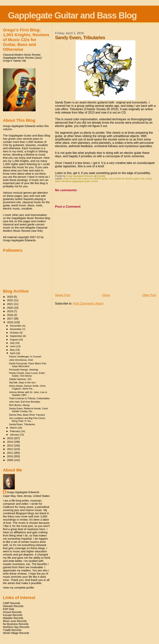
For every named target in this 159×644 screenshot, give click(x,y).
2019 (10, 311)
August (14, 340)
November (16, 329)
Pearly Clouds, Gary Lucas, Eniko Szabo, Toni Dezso (27, 374)
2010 (10, 456)
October (15, 333)
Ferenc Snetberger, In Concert (25, 357)
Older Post (149, 295)
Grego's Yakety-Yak (14, 61)
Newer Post (63, 295)
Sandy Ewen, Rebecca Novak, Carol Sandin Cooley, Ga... (29, 410)
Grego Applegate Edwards (23, 492)
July (13, 343)
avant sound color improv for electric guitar (85, 179)
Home (106, 295)
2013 (10, 446)
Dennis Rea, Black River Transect (27, 415)
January (15, 435)
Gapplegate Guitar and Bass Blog (72, 15)
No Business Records (16, 624)
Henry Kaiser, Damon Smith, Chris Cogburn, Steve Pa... (27, 387)
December (16, 326)
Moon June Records (15, 621)
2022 (10, 300)
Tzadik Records (12, 630)
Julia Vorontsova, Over (21, 360)
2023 (10, 297)
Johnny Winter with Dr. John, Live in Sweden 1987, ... (28, 394)
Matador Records (13, 618)
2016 (10, 322)
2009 (10, 460)
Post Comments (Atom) (88, 304)
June (13, 346)
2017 (10, 319)
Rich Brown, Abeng (19, 405)
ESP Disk (9, 609)
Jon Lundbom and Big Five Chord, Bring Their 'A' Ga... (27, 420)
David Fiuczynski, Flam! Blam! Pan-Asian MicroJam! (28, 365)
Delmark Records (13, 606)
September (16, 336)
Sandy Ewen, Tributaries (22, 424)
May (13, 350)
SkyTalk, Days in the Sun (22, 382)
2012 (10, 449)
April (13, 353)
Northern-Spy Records (16, 627)
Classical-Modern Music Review (22, 55)
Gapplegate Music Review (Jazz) (22, 58)
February (15, 431)
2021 (10, 304)
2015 (10, 438)
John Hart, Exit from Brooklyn (25, 402)
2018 (10, 315)
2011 (10, 453)
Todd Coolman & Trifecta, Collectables (29, 398)
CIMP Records (12, 603)
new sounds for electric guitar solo (126, 179)
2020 (10, 308)
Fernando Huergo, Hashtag (24, 370)
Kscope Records (13, 615)
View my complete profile (19, 588)
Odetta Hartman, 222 (20, 379)
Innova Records (12, 612)
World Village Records (16, 633)
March (14, 428)
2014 (10, 442)
